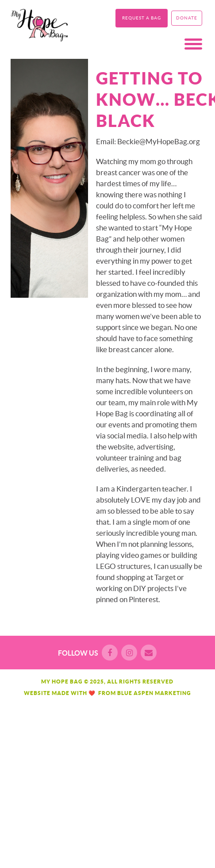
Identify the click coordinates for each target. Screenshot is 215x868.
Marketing (173, 693)
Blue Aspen (135, 693)
